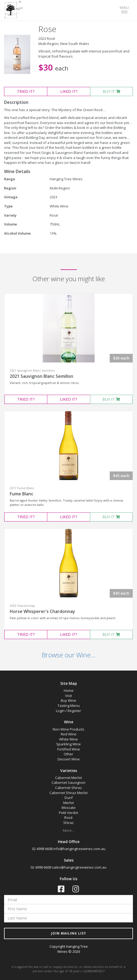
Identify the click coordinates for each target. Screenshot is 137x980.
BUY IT (111, 91)
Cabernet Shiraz (68, 788)
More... (68, 830)
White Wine (68, 739)
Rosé (68, 817)
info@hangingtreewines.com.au (79, 849)
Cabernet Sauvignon (68, 782)
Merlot (68, 803)
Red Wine (69, 734)
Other (68, 754)
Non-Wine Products (68, 729)
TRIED (26, 91)
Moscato (69, 808)
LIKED (69, 91)
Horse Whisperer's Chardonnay (42, 611)
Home (69, 690)
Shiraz (68, 823)
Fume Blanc (21, 494)
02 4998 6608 (42, 849)
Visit (68, 696)
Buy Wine (68, 700)
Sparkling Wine (68, 744)
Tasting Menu (69, 706)
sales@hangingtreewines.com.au (79, 867)
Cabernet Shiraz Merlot (68, 793)
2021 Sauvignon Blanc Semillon (41, 376)
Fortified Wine (69, 749)
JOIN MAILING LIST (69, 933)
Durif (69, 798)
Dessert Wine (69, 759)
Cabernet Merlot (68, 778)
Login (60, 711)
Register (74, 711)
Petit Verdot (68, 813)
